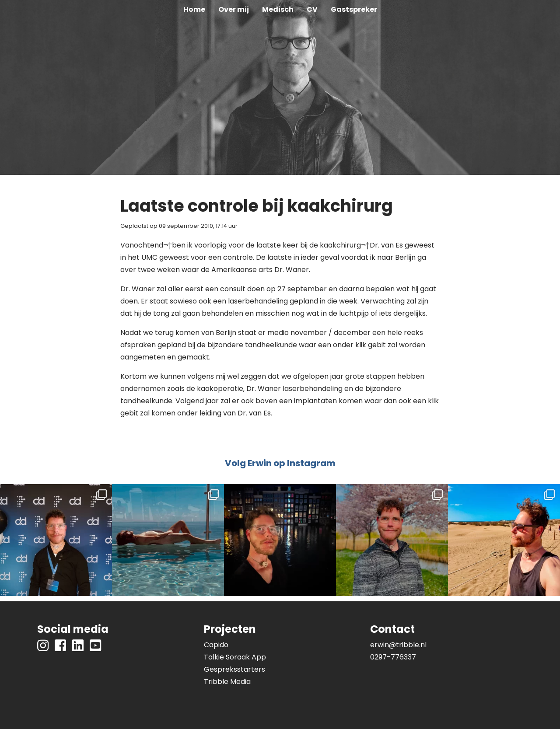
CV (312, 9)
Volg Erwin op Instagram (280, 463)
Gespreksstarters (234, 669)
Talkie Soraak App (235, 657)
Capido (216, 645)
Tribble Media (227, 682)
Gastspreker (354, 9)
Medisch (278, 9)
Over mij (234, 9)
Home (194, 9)
